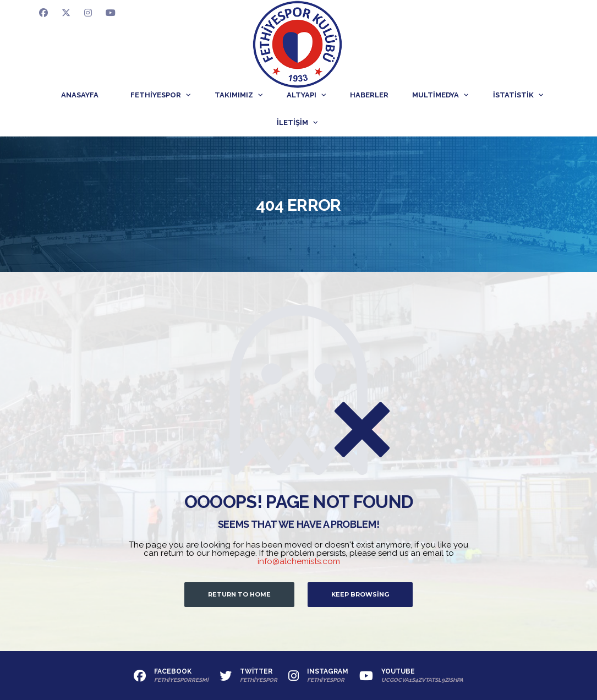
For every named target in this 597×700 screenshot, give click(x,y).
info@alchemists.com (299, 561)
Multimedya (436, 95)
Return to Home (239, 594)
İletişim (292, 122)
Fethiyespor (156, 95)
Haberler (369, 95)
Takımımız (234, 95)
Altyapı (302, 95)
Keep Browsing (360, 594)
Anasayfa (80, 95)
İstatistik (513, 95)
